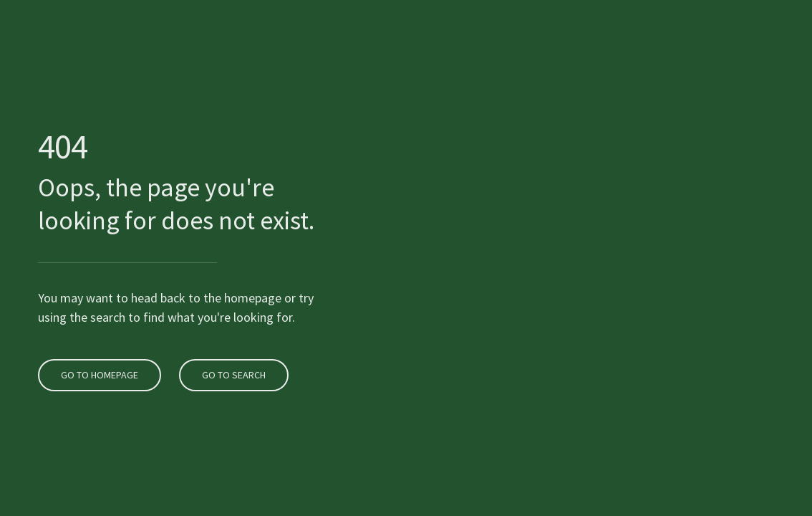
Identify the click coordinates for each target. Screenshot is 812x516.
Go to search (232, 358)
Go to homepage (97, 358)
